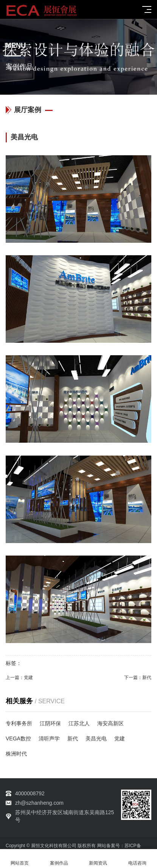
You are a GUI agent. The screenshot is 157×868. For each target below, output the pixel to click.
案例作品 (59, 859)
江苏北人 (79, 723)
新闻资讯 (98, 859)
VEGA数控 (18, 738)
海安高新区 (110, 723)
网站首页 (20, 859)
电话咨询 (137, 859)
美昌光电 (96, 738)
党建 (28, 678)
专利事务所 (19, 723)
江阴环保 (50, 723)
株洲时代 (16, 754)
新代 (147, 678)
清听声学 (49, 738)
